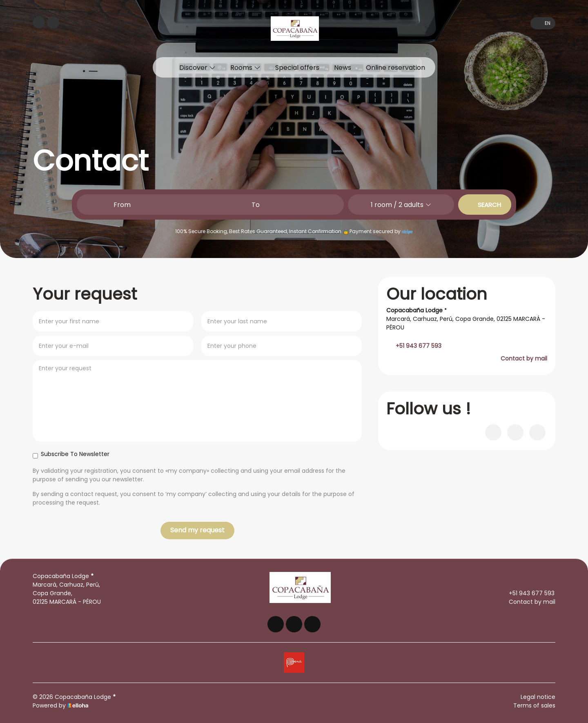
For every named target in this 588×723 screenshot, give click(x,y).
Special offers (297, 68)
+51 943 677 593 (527, 593)
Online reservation (395, 68)
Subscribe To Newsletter (71, 454)
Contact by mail (524, 358)
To (256, 205)
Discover (197, 68)
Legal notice (538, 697)
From (122, 205)
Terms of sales (534, 705)
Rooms (245, 68)
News (343, 68)
